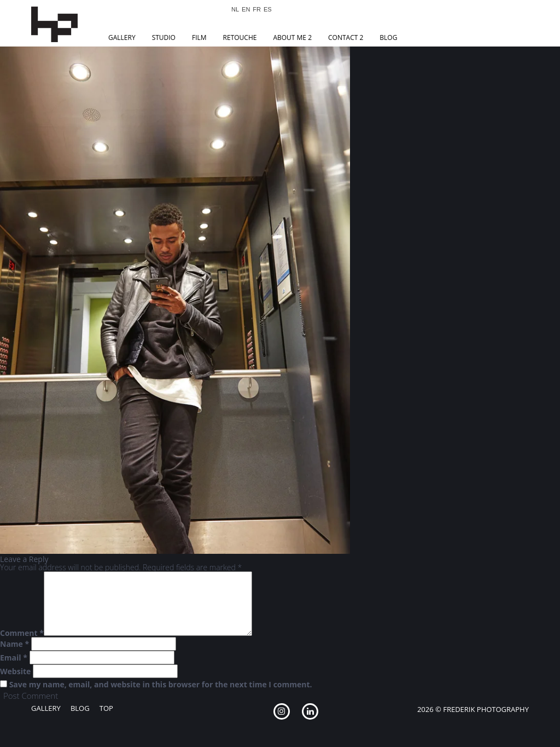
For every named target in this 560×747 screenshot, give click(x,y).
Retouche (240, 37)
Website (15, 671)
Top (106, 708)
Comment (22, 633)
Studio (164, 37)
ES (268, 10)
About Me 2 (292, 37)
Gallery (122, 37)
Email (14, 658)
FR (257, 10)
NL (235, 10)
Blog (388, 37)
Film (199, 37)
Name (14, 644)
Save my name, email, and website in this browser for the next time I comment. (161, 685)
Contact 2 (346, 37)
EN (246, 10)
